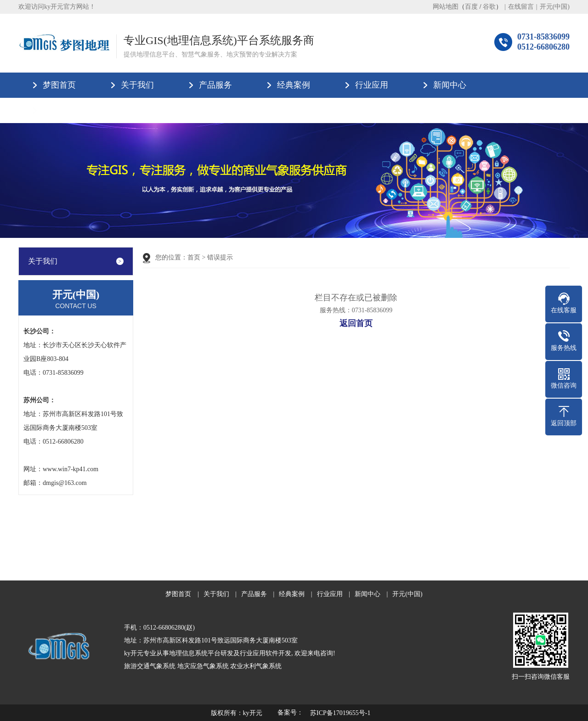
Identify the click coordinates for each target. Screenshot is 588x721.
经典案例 (294, 85)
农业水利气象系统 (256, 666)
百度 (471, 7)
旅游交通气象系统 (150, 666)
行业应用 (372, 85)
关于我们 (137, 85)
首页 (194, 257)
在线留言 (521, 7)
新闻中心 (450, 85)
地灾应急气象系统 (203, 666)
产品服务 (215, 85)
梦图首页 (59, 85)
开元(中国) (555, 7)
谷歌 (489, 7)
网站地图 (446, 7)
